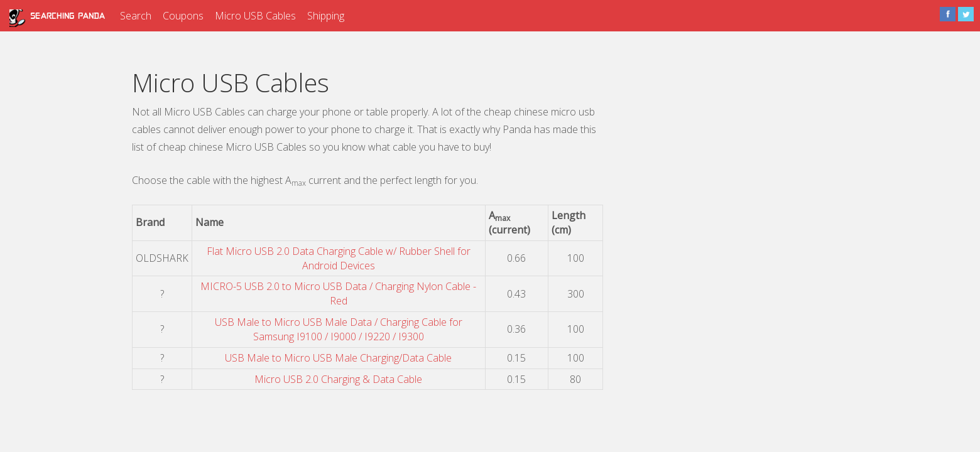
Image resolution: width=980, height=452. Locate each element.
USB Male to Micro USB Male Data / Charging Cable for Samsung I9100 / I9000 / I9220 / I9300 (339, 329)
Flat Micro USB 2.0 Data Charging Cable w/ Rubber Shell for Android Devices (339, 258)
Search (136, 16)
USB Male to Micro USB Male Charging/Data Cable (338, 358)
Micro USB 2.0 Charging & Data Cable (338, 379)
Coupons (183, 16)
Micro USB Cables (255, 16)
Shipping (326, 16)
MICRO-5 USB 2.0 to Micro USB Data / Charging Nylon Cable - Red (338, 293)
